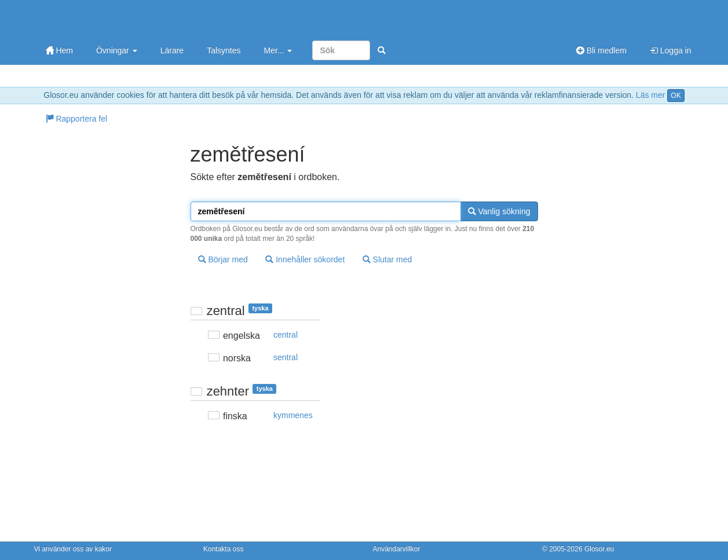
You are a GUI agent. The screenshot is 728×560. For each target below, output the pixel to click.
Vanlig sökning (499, 211)
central (286, 335)
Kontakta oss (223, 549)
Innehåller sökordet (305, 259)
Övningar (117, 50)
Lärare (172, 50)
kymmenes (293, 415)
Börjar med (223, 259)
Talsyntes (224, 50)
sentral (286, 357)
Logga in (671, 50)
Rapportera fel (77, 119)
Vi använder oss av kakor (73, 549)
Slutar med (387, 259)
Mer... (278, 50)
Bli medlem (601, 50)
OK (676, 96)
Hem (59, 50)
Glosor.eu (599, 549)
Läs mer (651, 95)
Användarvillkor (397, 549)
